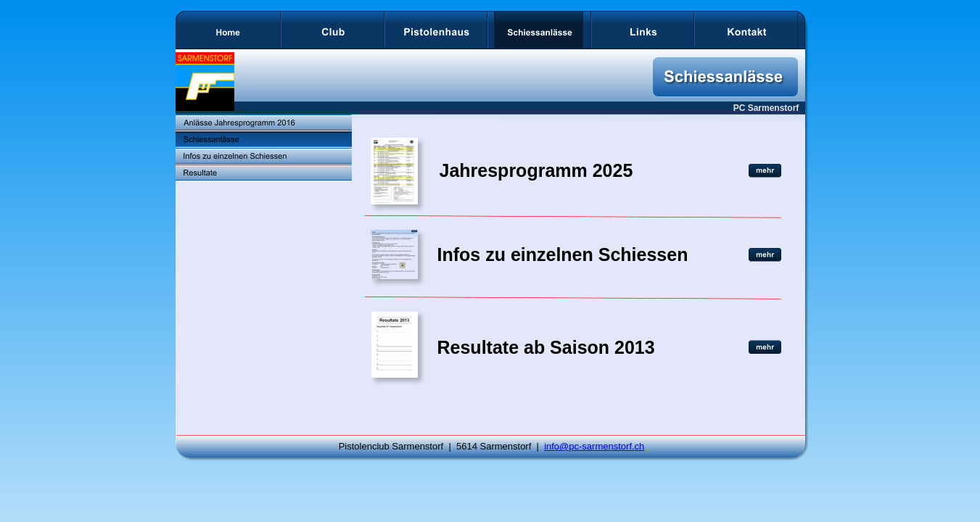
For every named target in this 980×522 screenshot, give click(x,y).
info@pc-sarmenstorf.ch (594, 446)
